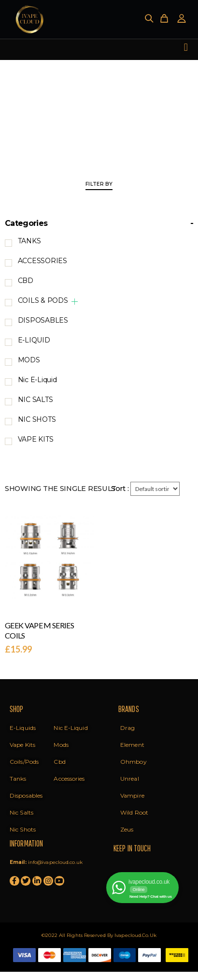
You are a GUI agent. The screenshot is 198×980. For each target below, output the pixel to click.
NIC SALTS (35, 400)
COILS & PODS (43, 300)
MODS (29, 360)
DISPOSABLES (43, 320)
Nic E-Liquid (37, 380)
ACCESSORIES (42, 261)
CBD (26, 281)
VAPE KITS (36, 439)
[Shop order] (155, 489)
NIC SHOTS (37, 419)
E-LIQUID (34, 340)
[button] (186, 47)
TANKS (29, 241)
